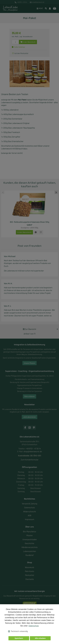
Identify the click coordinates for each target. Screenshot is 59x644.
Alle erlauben (40, 638)
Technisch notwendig (19, 631)
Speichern (19, 638)
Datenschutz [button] (34, 626)
